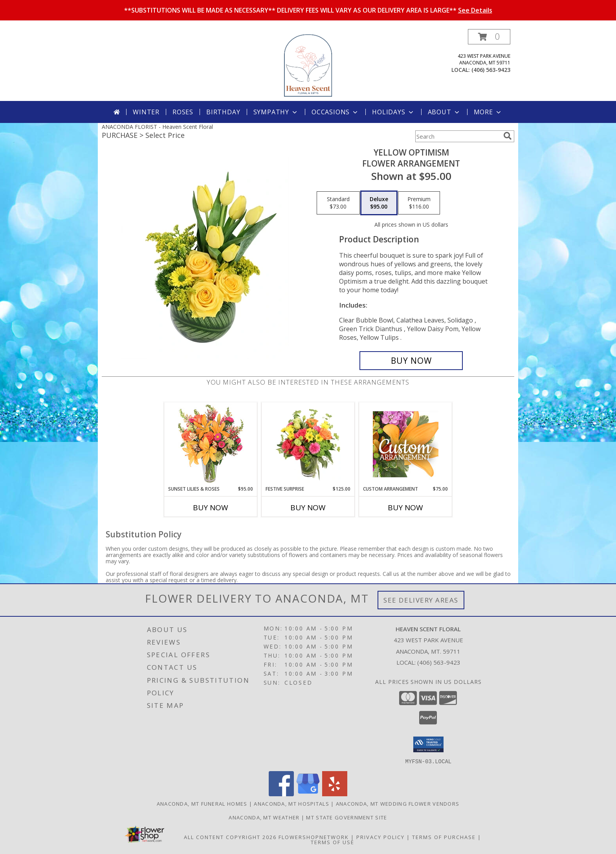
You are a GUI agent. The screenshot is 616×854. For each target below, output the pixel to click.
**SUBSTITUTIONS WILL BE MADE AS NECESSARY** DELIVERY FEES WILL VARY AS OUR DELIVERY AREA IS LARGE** (308, 10)
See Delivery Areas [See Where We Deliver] (421, 600)
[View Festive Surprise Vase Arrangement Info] (308, 444)
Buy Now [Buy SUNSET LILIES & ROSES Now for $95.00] (211, 508)
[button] (489, 37)
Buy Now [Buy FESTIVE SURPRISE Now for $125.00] (308, 508)
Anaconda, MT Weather (264, 817)
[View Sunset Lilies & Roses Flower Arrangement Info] (211, 444)
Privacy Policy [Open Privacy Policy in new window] (380, 837)
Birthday (223, 112)
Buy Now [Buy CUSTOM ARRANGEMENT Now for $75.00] (405, 508)
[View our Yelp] (335, 794)
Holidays (393, 112)
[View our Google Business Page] (308, 794)
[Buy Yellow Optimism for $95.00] (411, 361)
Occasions (335, 112)
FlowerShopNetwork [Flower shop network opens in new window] (314, 837)
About (444, 112)
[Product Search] (458, 136)
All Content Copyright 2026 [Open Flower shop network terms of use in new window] (230, 837)
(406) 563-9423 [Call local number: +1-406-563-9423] (491, 70)
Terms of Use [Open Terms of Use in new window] (333, 842)
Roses (183, 112)
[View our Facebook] (281, 794)
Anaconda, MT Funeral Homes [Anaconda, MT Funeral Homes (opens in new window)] (202, 803)
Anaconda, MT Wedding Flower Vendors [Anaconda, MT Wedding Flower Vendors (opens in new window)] (398, 803)
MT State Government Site (346, 817)
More (488, 112)
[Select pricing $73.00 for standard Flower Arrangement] (338, 203)
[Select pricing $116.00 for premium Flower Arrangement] (419, 203)
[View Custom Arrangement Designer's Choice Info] (406, 444)
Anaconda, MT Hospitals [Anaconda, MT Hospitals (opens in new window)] (291, 803)
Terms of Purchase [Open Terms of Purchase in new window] (444, 837)
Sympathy (276, 112)
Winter (146, 112)
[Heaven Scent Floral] (308, 65)
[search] (508, 136)
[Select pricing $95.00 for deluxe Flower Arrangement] (379, 203)
